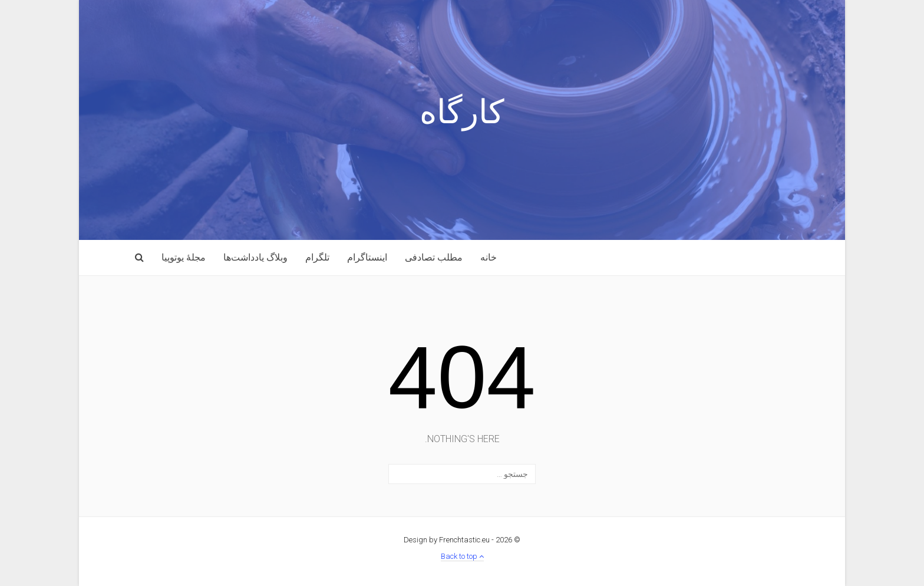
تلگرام (317, 257)
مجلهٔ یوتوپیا (184, 257)
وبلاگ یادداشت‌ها (255, 257)
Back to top (462, 556)
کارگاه (462, 115)
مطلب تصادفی (434, 257)
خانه (489, 257)
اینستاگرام (367, 257)
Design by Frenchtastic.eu (447, 540)
